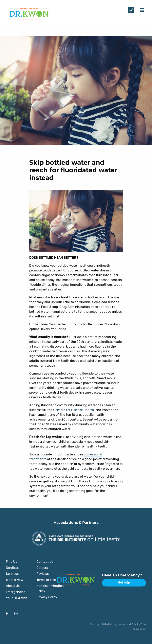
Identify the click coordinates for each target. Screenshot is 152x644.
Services (12, 574)
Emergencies (16, 592)
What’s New (15, 580)
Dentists (12, 568)
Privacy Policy (47, 597)
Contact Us (45, 562)
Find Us (11, 562)
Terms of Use (46, 580)
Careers (42, 568)
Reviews (43, 574)
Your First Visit (17, 598)
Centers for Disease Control (74, 410)
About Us (13, 586)
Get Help (124, 583)
